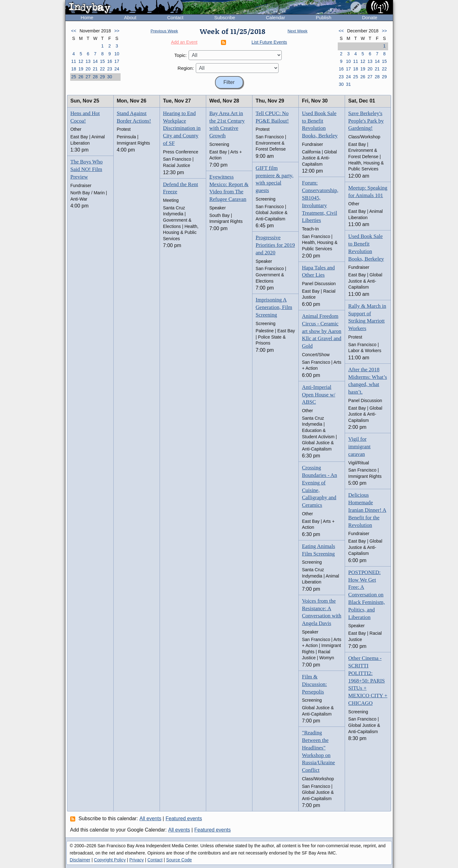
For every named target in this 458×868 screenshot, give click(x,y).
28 (95, 77)
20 (88, 69)
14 (95, 61)
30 (110, 77)
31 (348, 84)
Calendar (276, 17)
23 (110, 69)
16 (110, 61)
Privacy (137, 860)
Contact (175, 17)
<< (74, 31)
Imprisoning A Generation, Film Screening (274, 307)
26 (81, 77)
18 (74, 69)
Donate (370, 17)
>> (117, 31)
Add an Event (184, 42)
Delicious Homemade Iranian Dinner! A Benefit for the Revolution (367, 510)
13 (88, 61)
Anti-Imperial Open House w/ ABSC (319, 395)
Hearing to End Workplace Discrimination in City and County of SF (182, 128)
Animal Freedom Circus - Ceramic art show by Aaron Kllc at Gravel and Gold (322, 331)
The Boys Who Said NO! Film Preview (87, 169)
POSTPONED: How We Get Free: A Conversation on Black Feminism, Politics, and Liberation (366, 595)
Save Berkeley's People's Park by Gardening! (366, 121)
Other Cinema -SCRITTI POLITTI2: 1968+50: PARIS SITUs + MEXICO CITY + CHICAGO (368, 681)
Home (87, 17)
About (130, 17)
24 (117, 69)
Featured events (184, 818)
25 (74, 77)
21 (95, 69)
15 (103, 61)
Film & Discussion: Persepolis (314, 684)
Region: (186, 68)
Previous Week (164, 31)
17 (117, 61)
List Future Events (269, 42)
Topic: (181, 55)
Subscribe (225, 17)
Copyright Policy (110, 860)
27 (88, 77)
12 (81, 61)
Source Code (179, 860)
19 (81, 69)
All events (150, 818)
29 (103, 77)
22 (103, 69)
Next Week (297, 31)
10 (117, 54)
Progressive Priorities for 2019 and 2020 (275, 245)
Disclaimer (80, 860)
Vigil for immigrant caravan (359, 447)
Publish (323, 17)
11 (74, 61)
